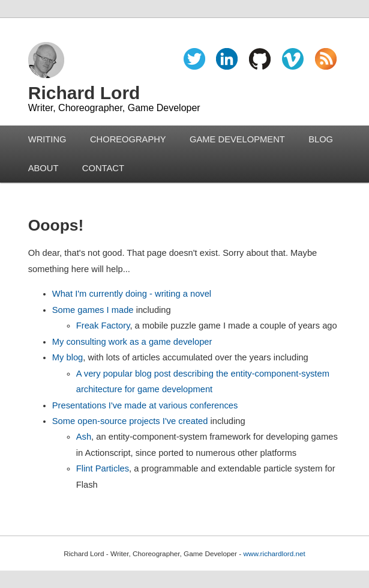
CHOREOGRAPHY (128, 139)
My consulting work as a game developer (132, 342)
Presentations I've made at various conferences (145, 405)
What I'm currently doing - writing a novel (132, 294)
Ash (84, 437)
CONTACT (103, 168)
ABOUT (43, 168)
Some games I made (93, 310)
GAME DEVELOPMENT (237, 139)
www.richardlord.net (274, 553)
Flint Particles (103, 468)
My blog (68, 357)
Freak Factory (103, 326)
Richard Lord (84, 93)
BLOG (321, 139)
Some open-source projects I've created (130, 421)
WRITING (47, 139)
